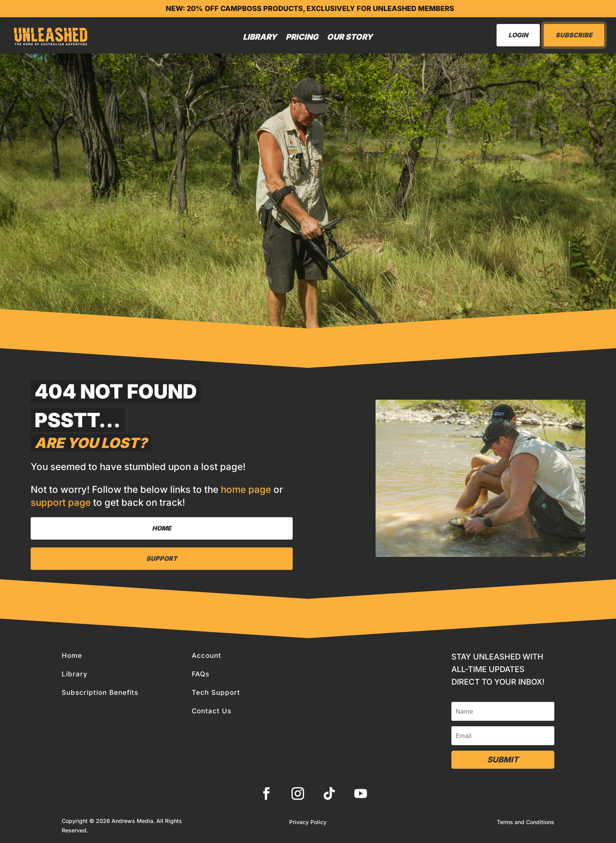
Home (162, 528)
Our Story (350, 37)
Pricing (302, 37)
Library (260, 37)
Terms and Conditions (526, 822)
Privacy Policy (308, 822)
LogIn (518, 35)
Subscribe (574, 35)
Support (162, 558)
